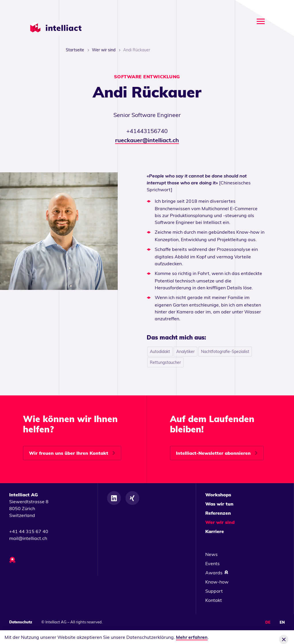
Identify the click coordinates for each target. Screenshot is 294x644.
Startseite (75, 50)
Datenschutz (21, 622)
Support (214, 591)
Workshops (218, 495)
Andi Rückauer (137, 50)
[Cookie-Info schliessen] (284, 639)
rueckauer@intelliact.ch (147, 140)
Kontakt (214, 600)
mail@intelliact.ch (28, 538)
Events (212, 563)
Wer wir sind (104, 50)
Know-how (217, 582)
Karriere (215, 531)
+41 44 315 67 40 (29, 531)
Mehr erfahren (192, 637)
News (211, 554)
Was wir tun (219, 504)
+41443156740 (147, 131)
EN (282, 622)
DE (268, 622)
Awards (217, 573)
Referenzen (218, 513)
